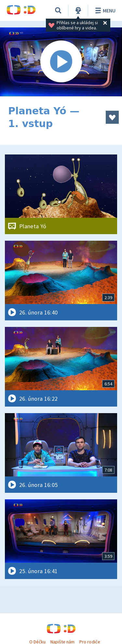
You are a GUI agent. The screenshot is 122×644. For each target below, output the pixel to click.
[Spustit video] (61, 62)
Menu (104, 10)
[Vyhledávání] (58, 10)
